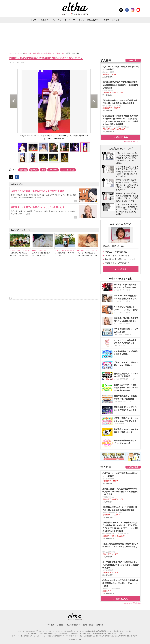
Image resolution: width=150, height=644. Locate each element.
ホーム (12, 53)
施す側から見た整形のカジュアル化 (120, 259)
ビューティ (57, 20)
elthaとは (50, 625)
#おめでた (34, 170)
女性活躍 (116, 20)
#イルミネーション (68, 170)
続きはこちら (122, 137)
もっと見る (122, 269)
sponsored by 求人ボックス (132, 141)
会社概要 (60, 625)
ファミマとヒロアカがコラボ (117, 256)
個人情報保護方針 (73, 625)
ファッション (79, 20)
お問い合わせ (88, 625)
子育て (106, 20)
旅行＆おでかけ (94, 20)
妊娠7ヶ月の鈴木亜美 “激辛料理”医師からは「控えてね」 (45, 53)
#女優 (43, 170)
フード (67, 20)
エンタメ (19, 53)
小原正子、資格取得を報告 (116, 252)
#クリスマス (53, 170)
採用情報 (100, 625)
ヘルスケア (44, 20)
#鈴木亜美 (23, 170)
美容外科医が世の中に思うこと (118, 263)
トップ (33, 20)
